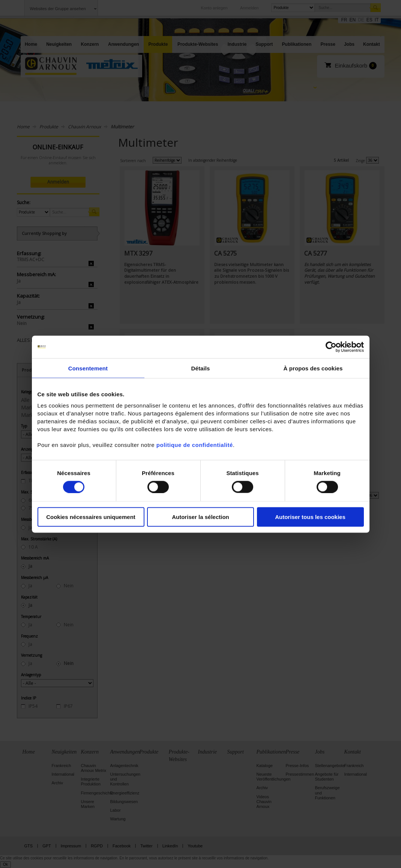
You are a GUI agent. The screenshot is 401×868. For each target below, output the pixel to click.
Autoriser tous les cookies (310, 517)
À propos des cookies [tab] (313, 368)
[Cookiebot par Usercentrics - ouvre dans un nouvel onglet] (331, 347)
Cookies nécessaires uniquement (91, 517)
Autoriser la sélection (200, 517)
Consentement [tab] (88, 368)
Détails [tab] (201, 368)
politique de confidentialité (195, 445)
